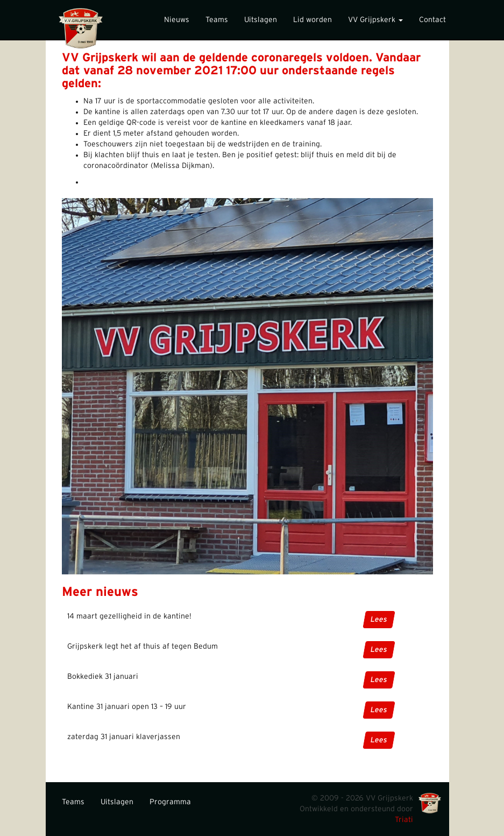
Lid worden (313, 20)
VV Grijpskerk (375, 20)
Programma (170, 802)
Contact (432, 20)
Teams (217, 20)
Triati (404, 820)
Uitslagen (261, 20)
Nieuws (177, 20)
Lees (378, 620)
